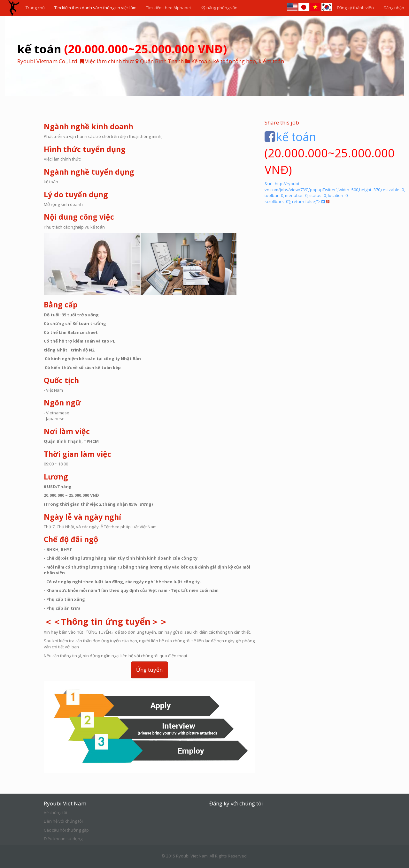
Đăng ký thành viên (355, 8)
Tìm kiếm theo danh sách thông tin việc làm (95, 8)
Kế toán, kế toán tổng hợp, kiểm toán (238, 61)
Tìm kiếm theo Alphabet (169, 8)
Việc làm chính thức (107, 61)
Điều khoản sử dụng (63, 839)
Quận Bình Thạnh (162, 61)
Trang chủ (35, 8)
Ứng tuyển (149, 670)
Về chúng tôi (55, 812)
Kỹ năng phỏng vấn (219, 8)
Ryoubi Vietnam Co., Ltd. (48, 61)
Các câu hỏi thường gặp (66, 830)
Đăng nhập (394, 8)
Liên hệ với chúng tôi (63, 821)
